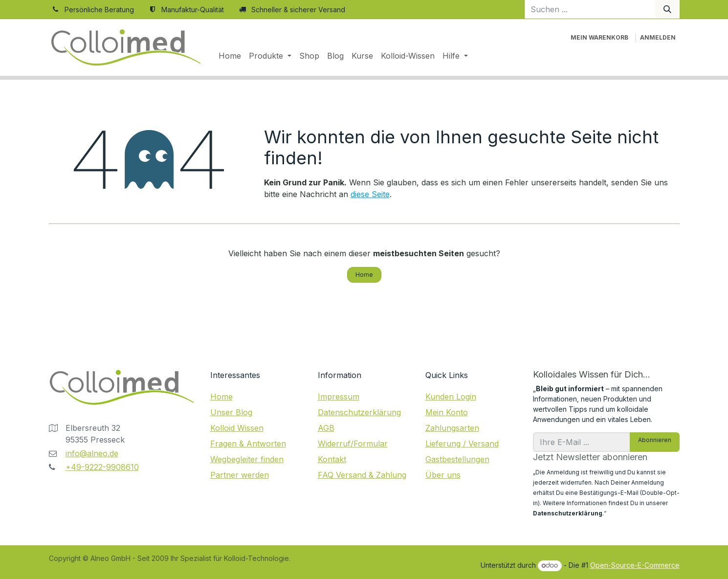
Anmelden (658, 37)
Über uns (443, 475)
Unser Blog (231, 412)
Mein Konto (447, 412)
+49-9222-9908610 (102, 467)
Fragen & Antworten (248, 444)
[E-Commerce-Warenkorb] (599, 38)
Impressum (339, 397)
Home (364, 275)
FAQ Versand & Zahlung (362, 475)
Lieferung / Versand (462, 444)
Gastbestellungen (457, 459)
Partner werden (240, 475)
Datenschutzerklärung (359, 412)
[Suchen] (667, 9)
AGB (326, 428)
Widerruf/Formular (353, 444)
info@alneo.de (92, 453)
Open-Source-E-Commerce (635, 565)
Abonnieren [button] (655, 440)
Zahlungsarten (452, 428)
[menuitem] (230, 56)
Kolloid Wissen (237, 428)
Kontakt (332, 459)
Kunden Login (451, 397)
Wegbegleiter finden (247, 459)
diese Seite (370, 194)
